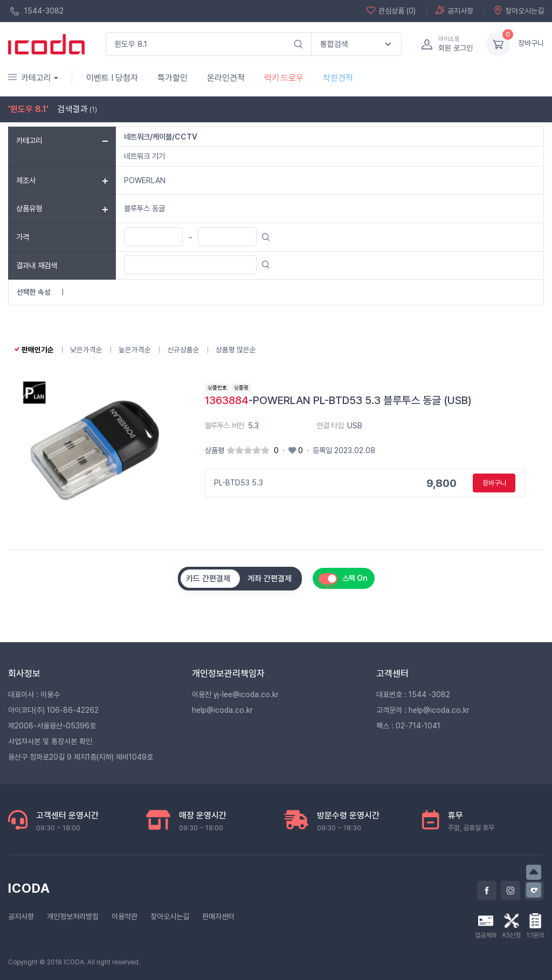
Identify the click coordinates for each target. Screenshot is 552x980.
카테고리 (30, 78)
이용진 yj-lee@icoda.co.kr (235, 694)
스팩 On (355, 578)
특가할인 (172, 78)
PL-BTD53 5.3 (239, 483)
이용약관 (125, 916)
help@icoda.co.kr (222, 710)
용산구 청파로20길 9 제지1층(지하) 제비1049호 (81, 757)
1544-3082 (37, 11)
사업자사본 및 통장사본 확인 (50, 741)
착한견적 (338, 78)
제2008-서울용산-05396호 (52, 726)
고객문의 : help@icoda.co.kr (423, 710)
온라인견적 (226, 78)
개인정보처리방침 (73, 916)
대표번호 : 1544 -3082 (413, 694)
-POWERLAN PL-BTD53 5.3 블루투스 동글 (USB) (338, 400)
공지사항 (454, 11)
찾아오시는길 (519, 11)
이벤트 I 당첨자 (112, 78)
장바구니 (531, 43)
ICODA (29, 888)
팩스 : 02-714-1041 (408, 726)
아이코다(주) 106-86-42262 (53, 710)
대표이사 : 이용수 (34, 694)
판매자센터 (218, 916)
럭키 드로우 (284, 78)
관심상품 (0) (391, 11)
